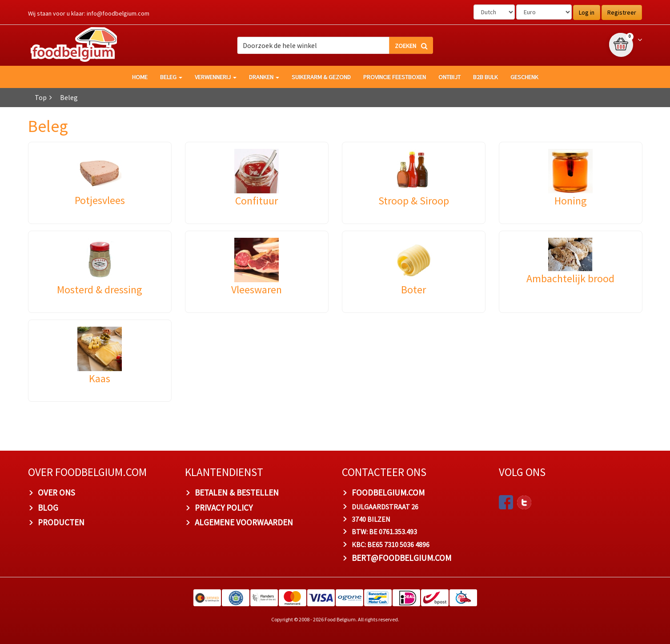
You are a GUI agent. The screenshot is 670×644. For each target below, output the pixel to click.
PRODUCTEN (61, 522)
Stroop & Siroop (414, 201)
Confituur (257, 201)
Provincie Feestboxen (395, 77)
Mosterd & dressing (100, 290)
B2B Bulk (485, 77)
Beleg (171, 77)
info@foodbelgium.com (118, 13)
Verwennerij (216, 77)
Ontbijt (449, 77)
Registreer (622, 12)
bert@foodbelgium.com (401, 558)
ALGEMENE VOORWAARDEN (244, 522)
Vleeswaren (257, 290)
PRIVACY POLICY (224, 508)
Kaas (100, 378)
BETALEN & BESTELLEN (237, 492)
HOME (140, 77)
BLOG (48, 508)
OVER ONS (56, 492)
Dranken (264, 77)
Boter (413, 290)
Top (41, 97)
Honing (571, 201)
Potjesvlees (100, 200)
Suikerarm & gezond (321, 77)
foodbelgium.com (388, 492)
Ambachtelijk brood (570, 278)
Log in (587, 12)
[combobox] (335, 45)
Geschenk (524, 77)
